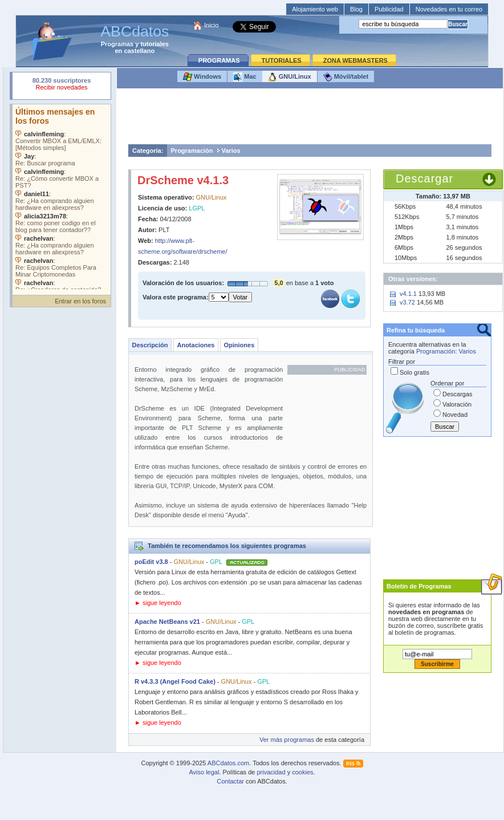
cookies (302, 772)
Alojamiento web (315, 9)
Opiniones (239, 345)
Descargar (424, 178)
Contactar (230, 781)
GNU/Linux (290, 77)
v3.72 (407, 302)
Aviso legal (204, 772)
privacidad (271, 772)
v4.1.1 (408, 294)
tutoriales (155, 44)
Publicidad (389, 9)
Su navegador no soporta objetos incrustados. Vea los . (62, 197)
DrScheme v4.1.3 (183, 180)
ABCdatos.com (228, 763)
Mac (245, 77)
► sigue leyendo (158, 603)
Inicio (212, 25)
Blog (356, 9)
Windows (202, 77)
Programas (117, 44)
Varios (231, 151)
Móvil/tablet (346, 77)
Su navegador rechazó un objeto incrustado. (62, 85)
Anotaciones (196, 345)
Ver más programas (287, 740)
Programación (192, 151)
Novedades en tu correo (449, 9)
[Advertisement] (310, 119)
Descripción (150, 345)
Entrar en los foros (80, 301)
